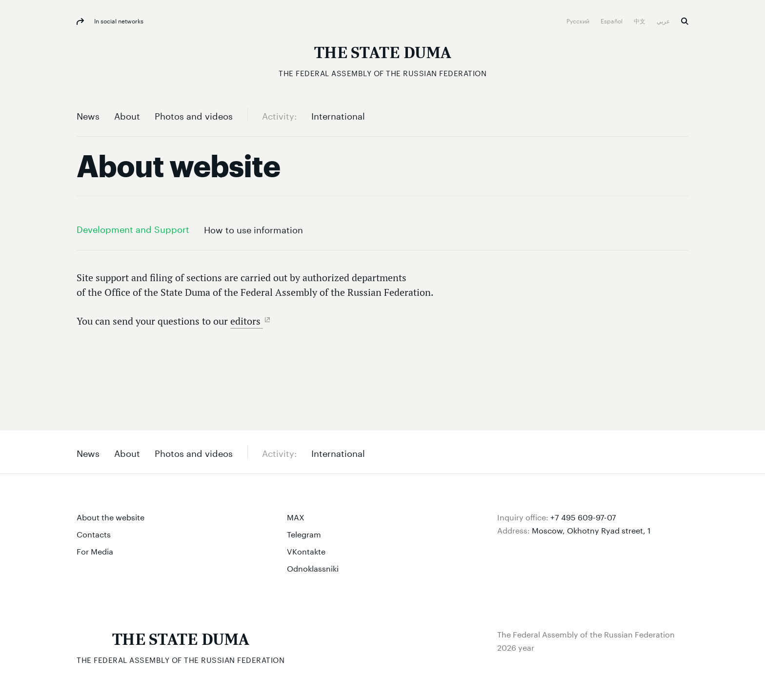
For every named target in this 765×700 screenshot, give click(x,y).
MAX (296, 516)
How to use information (253, 229)
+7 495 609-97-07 (583, 516)
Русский (579, 20)
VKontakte (306, 550)
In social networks (118, 20)
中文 (640, 20)
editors (247, 321)
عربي (664, 20)
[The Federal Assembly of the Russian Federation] (382, 59)
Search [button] (685, 21)
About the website (111, 516)
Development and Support (133, 228)
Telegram (304, 533)
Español (612, 20)
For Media (95, 550)
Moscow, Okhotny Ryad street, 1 (591, 529)
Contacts (94, 533)
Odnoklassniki (313, 567)
